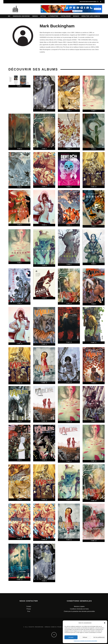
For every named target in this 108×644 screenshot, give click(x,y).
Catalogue (66, 16)
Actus (43, 16)
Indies (35, 16)
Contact (29, 606)
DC (9, 16)
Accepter (71, 637)
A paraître (53, 16)
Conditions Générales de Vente (79, 609)
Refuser (85, 637)
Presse (29, 609)
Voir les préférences (99, 637)
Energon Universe (21, 16)
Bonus (76, 16)
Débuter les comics (91, 16)
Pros (29, 611)
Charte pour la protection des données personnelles (85, 641)
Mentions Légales (79, 606)
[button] (105, 623)
